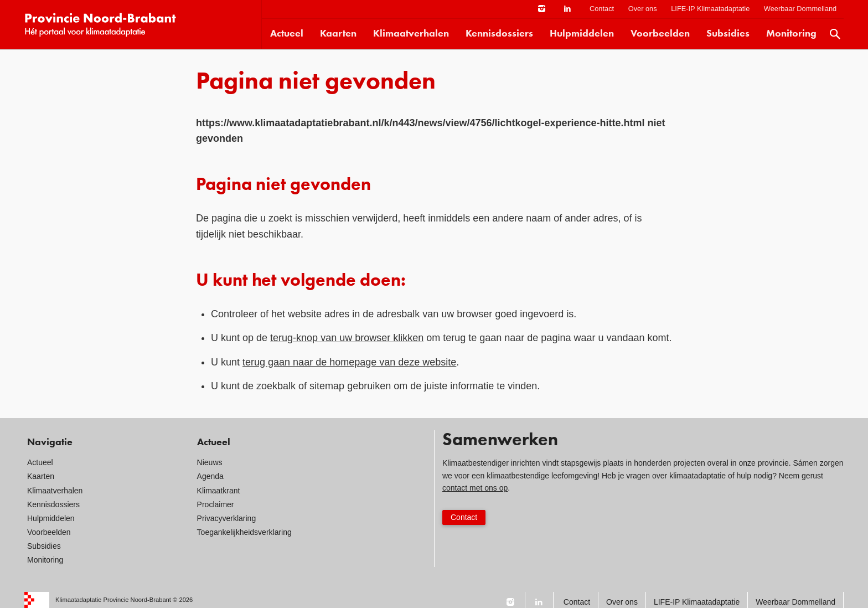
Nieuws (210, 462)
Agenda (210, 476)
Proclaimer (216, 504)
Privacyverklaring (227, 518)
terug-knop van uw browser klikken (347, 338)
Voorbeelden (660, 34)
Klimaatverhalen (411, 34)
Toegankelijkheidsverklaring (244, 532)
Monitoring (791, 34)
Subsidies (728, 34)
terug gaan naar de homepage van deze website (349, 362)
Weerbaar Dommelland (800, 9)
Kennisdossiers (499, 34)
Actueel (287, 34)
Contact (602, 9)
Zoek (835, 34)
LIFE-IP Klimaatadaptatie (710, 9)
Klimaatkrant (219, 491)
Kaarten (338, 34)
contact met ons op (475, 488)
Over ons (643, 9)
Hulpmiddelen (582, 34)
